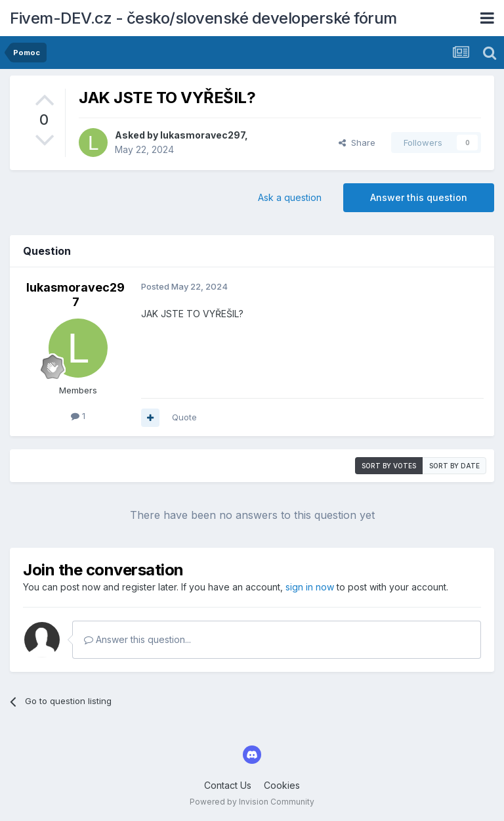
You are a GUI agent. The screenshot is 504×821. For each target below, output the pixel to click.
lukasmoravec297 (202, 135)
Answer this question (419, 197)
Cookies (282, 785)
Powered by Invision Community (252, 802)
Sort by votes (389, 466)
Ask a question (290, 197)
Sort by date (454, 466)
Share (357, 143)
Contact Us (228, 785)
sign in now (310, 587)
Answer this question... (137, 639)
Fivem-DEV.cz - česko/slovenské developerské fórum (203, 18)
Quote (184, 417)
